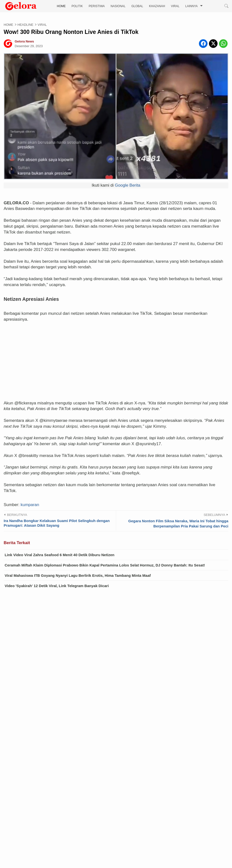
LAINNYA (191, 6)
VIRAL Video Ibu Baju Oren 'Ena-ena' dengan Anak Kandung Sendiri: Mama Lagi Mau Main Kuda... (101, 783)
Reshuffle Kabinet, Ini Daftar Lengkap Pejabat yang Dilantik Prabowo (76, 838)
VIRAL (175, 6)
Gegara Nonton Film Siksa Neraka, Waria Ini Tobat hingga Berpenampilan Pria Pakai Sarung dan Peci (178, 518)
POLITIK (77, 6)
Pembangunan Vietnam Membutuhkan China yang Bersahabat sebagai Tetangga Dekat (92, 794)
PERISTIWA (97, 6)
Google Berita (128, 185)
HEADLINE (25, 25)
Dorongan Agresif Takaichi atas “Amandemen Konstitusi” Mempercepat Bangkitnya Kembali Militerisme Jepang (114, 827)
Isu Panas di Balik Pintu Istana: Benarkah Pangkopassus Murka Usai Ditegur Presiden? (92, 849)
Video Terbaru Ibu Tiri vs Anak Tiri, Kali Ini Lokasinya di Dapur (70, 761)
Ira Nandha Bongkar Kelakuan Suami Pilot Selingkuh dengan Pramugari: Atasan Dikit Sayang (57, 517)
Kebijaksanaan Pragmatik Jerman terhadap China (59, 816)
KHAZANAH (157, 6)
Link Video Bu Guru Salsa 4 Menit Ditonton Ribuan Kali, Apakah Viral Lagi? (81, 772)
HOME (61, 6)
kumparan (30, 499)
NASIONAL (118, 6)
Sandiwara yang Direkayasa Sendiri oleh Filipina (58, 805)
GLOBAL (137, 6)
